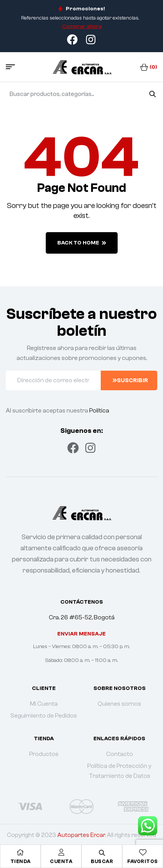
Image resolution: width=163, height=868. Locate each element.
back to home (82, 243)
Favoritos (143, 861)
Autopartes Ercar (81, 835)
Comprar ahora (82, 26)
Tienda (21, 861)
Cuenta (61, 861)
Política (99, 411)
